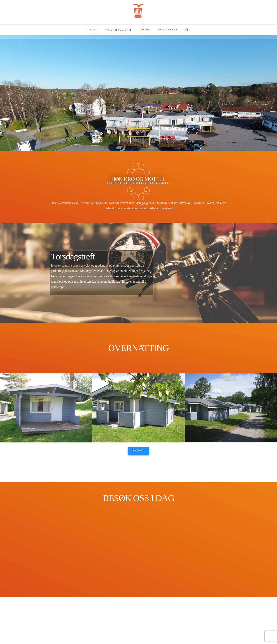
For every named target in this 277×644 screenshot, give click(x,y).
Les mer (138, 132)
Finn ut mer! (138, 450)
